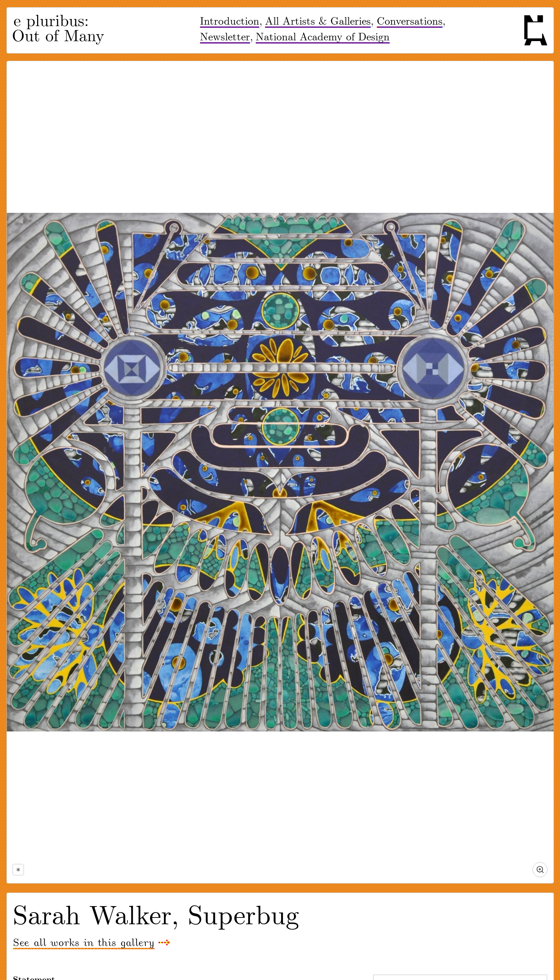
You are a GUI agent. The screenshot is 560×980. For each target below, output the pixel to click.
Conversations (410, 22)
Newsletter (225, 37)
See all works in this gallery (84, 943)
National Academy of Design (323, 37)
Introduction (230, 22)
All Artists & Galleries (318, 22)
